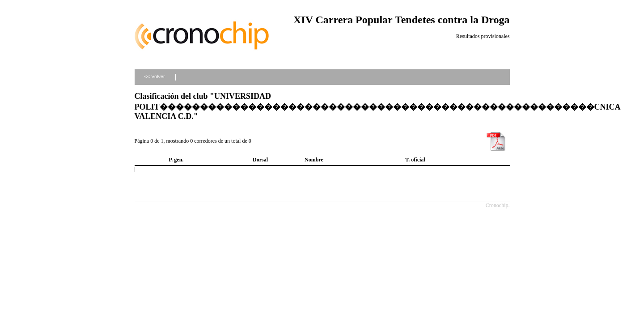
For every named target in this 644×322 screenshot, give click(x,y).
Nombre (314, 160)
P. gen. (176, 160)
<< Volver (154, 76)
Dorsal (260, 160)
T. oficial (415, 160)
